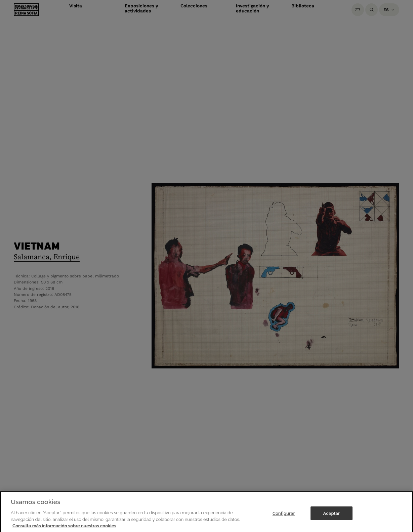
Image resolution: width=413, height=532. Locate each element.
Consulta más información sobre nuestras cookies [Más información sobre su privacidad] (64, 529)
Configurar (284, 517)
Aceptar (332, 517)
